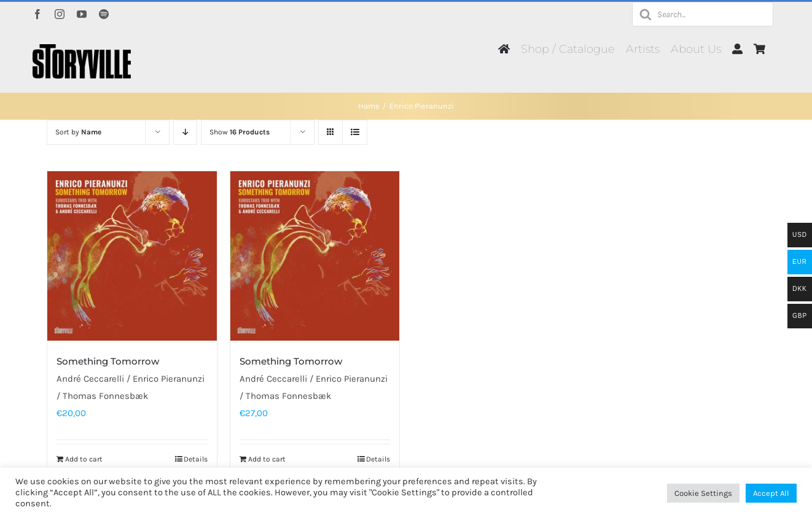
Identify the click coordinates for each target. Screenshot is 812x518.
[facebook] (37, 14)
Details (196, 459)
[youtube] (82, 14)
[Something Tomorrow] (132, 256)
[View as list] (355, 132)
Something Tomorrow (108, 361)
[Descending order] (185, 132)
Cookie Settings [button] (703, 493)
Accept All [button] (771, 493)
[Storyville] (82, 48)
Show (240, 132)
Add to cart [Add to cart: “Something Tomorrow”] (84, 459)
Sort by (78, 132)
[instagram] (60, 14)
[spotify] (104, 14)
